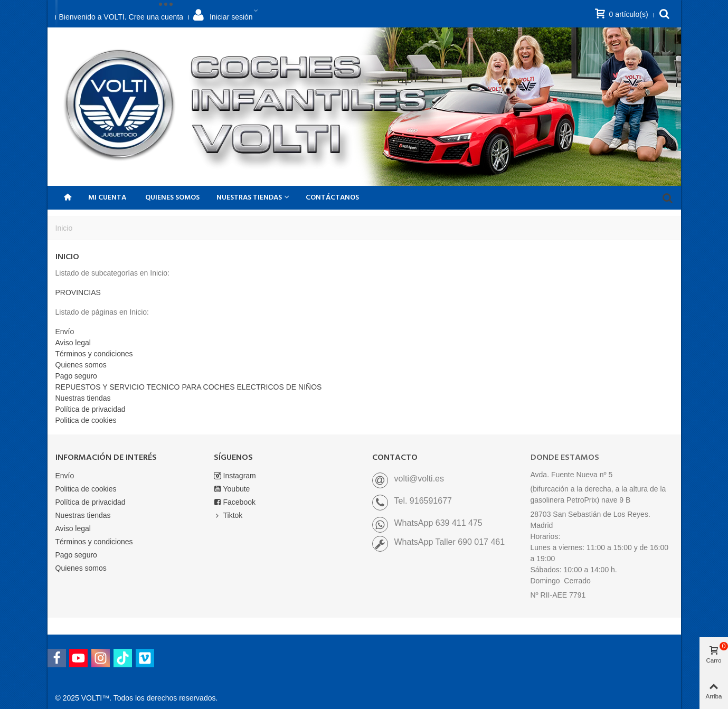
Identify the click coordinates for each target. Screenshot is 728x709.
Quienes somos (172, 198)
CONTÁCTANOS (332, 198)
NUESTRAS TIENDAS (249, 198)
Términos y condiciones (94, 354)
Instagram (235, 476)
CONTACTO (395, 458)
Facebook (235, 502)
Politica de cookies (86, 420)
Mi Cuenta (107, 198)
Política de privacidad (91, 409)
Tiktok (228, 516)
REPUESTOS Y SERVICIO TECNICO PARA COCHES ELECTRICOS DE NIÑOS (189, 387)
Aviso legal (73, 343)
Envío (65, 332)
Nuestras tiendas (83, 398)
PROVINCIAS (78, 292)
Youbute (232, 489)
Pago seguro (76, 376)
